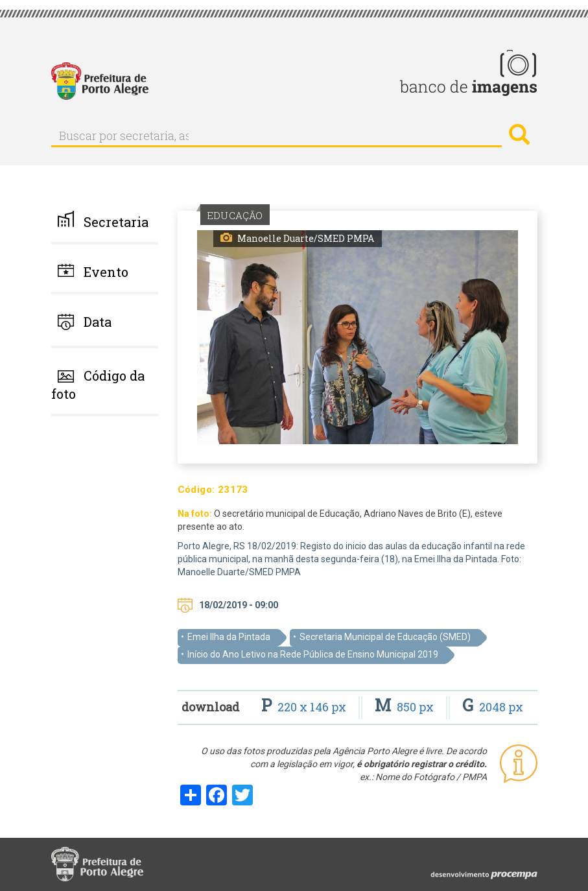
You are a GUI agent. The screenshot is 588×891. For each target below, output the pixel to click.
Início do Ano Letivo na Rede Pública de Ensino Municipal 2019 (313, 654)
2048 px (493, 707)
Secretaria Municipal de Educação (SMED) (385, 637)
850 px (406, 707)
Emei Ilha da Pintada (229, 637)
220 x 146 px (305, 707)
